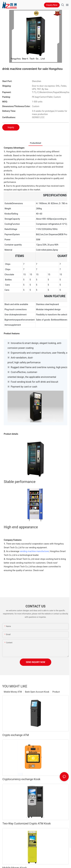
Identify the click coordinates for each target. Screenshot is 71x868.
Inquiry (11, 127)
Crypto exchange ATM (16, 735)
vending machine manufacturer (34, 551)
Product (56, 692)
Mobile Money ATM (13, 692)
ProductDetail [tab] (36, 143)
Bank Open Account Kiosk (37, 692)
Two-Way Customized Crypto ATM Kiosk (27, 823)
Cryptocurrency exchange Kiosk (21, 779)
